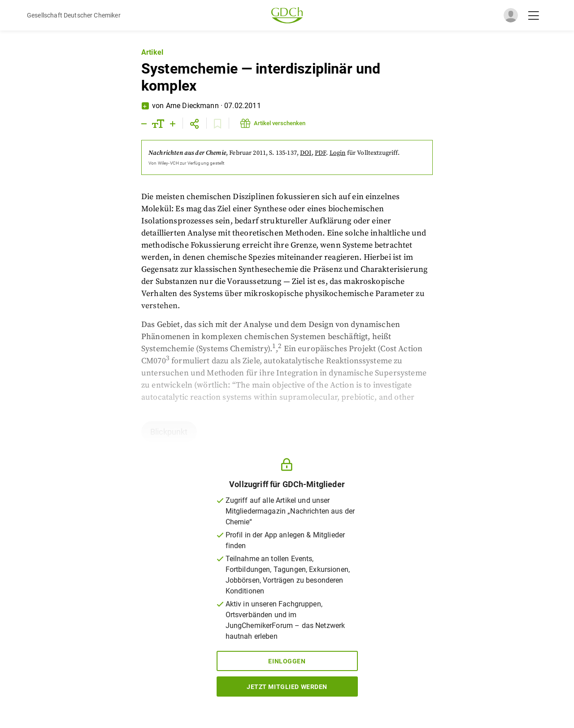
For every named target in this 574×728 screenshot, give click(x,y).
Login (338, 153)
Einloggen (287, 661)
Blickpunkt (169, 432)
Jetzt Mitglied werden (287, 687)
